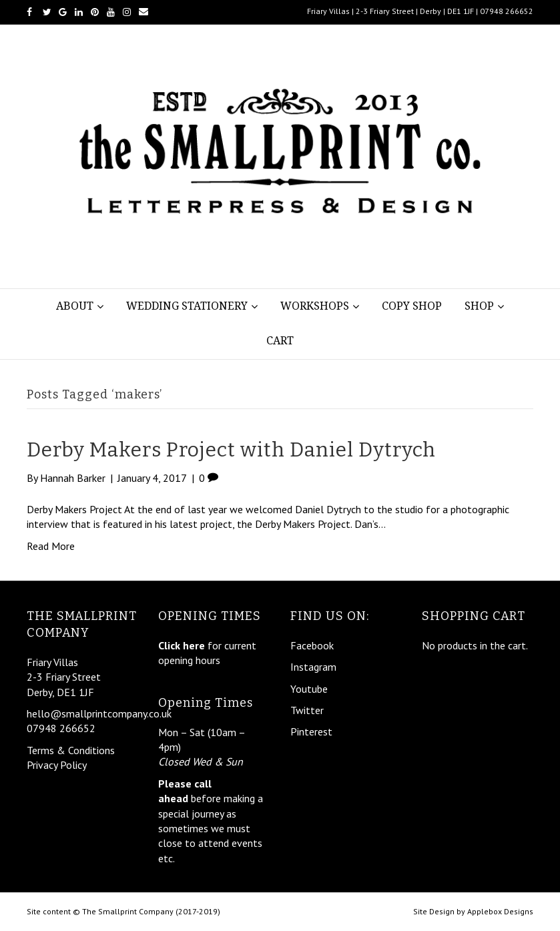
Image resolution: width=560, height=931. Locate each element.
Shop (479, 306)
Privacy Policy (57, 765)
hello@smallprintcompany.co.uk (99, 713)
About (75, 306)
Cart (280, 341)
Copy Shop (412, 306)
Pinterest (311, 731)
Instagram (313, 667)
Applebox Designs (500, 911)
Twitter (307, 710)
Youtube (309, 689)
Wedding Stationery (187, 306)
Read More (51, 546)
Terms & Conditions (71, 750)
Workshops (315, 306)
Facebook (312, 645)
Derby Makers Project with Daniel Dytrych (231, 450)
